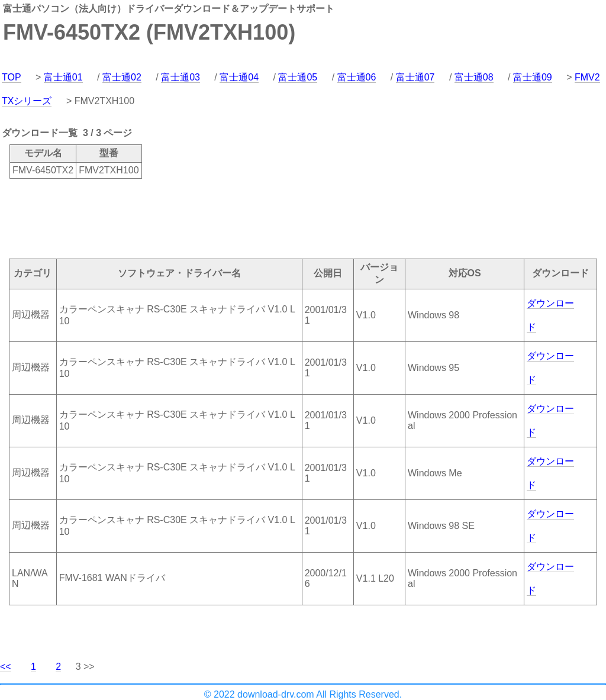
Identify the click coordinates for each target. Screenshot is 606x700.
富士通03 (180, 77)
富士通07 (415, 77)
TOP (12, 77)
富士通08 (474, 77)
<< (6, 667)
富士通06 (357, 77)
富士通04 (239, 77)
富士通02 (122, 77)
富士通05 (298, 77)
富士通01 (63, 77)
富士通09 (533, 77)
